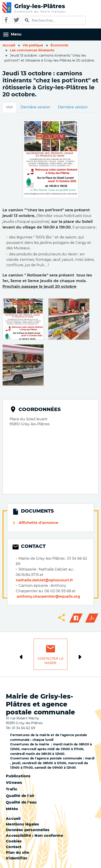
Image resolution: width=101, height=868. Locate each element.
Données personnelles (28, 830)
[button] (23, 319)
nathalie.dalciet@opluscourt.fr (44, 580)
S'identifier (17, 858)
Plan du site (17, 853)
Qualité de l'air (20, 796)
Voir (9, 107)
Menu (16, 34)
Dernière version (35, 107)
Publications (18, 776)
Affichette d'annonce (38, 523)
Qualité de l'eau (21, 802)
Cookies (14, 841)
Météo (12, 809)
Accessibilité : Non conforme (34, 836)
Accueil (9, 45)
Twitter (16, 20)
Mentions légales (22, 824)
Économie (59, 45)
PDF (92, 618)
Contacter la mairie (50, 661)
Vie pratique (33, 45)
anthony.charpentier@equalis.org (48, 596)
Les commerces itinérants (32, 50)
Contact (14, 847)
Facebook (6, 20)
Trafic (12, 789)
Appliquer (27, 20)
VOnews (14, 783)
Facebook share (76, 618)
